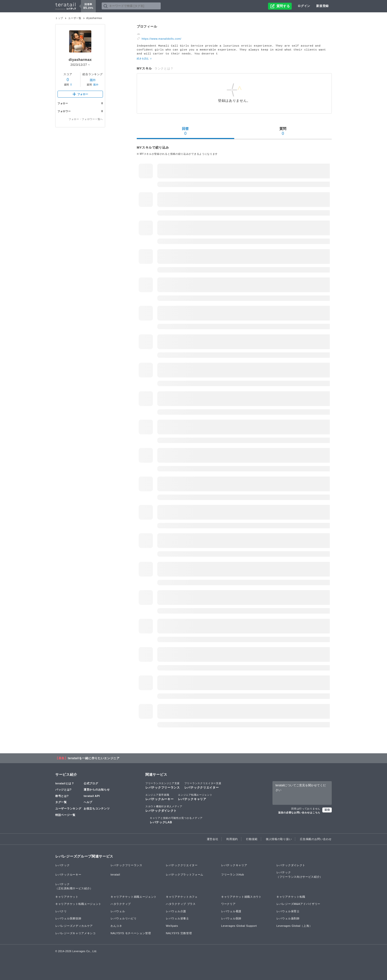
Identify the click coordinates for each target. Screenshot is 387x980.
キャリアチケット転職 (291, 896)
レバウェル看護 (231, 911)
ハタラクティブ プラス (181, 903)
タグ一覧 (61, 802)
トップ (59, 18)
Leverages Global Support (239, 925)
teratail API (92, 795)
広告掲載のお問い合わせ (316, 839)
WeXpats (172, 925)
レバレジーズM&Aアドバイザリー (298, 903)
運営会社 (213, 839)
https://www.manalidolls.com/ (162, 39)
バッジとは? (63, 789)
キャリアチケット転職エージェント (78, 903)
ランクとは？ (164, 68)
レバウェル (118, 911)
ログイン (304, 6)
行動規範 (252, 839)
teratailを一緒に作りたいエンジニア (94, 758)
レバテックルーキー (159, 796)
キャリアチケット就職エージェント (134, 896)
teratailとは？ (65, 783)
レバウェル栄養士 (177, 918)
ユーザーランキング (68, 808)
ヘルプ (88, 802)
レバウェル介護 (176, 911)
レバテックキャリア (195, 796)
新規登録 (322, 6)
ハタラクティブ (121, 903)
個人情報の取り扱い (279, 839)
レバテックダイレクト (164, 808)
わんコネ (116, 925)
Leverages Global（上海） (294, 925)
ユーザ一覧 (75, 18)
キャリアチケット (67, 896)
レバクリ (61, 911)
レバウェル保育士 (288, 911)
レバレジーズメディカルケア (74, 925)
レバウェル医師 (231, 918)
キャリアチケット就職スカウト (241, 896)
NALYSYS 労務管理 (179, 933)
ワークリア (228, 903)
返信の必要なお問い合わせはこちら (299, 812)
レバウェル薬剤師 (288, 918)
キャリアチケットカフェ (182, 896)
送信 (327, 809)
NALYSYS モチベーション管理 (131, 933)
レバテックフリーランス (163, 785)
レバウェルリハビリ (124, 918)
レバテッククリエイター (203, 785)
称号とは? (62, 795)
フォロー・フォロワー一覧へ (86, 119)
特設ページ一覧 (65, 814)
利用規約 (232, 839)
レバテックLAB (176, 820)
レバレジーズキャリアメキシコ (76, 933)
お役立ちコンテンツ (97, 808)
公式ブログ (91, 783)
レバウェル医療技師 (68, 918)
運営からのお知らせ (97, 789)
